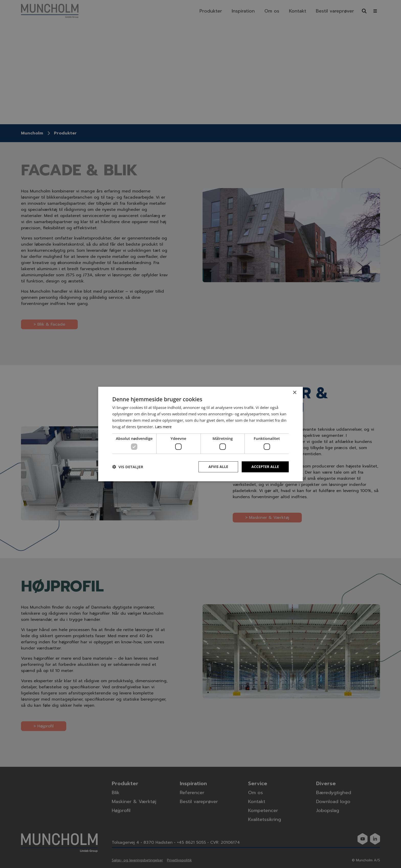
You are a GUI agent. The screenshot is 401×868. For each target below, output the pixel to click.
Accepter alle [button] (265, 467)
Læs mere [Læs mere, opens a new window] (164, 426)
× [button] (294, 392)
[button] (128, 467)
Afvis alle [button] (217, 467)
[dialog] (201, 434)
